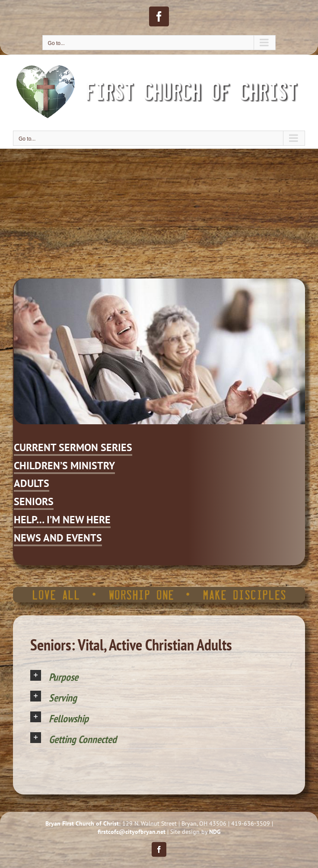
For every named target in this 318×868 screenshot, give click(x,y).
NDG (215, 832)
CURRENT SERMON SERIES (73, 447)
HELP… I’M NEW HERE (62, 520)
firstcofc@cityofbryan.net (132, 832)
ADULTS (32, 483)
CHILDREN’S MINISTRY (64, 466)
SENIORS (34, 501)
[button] (159, 676)
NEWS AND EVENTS (58, 538)
